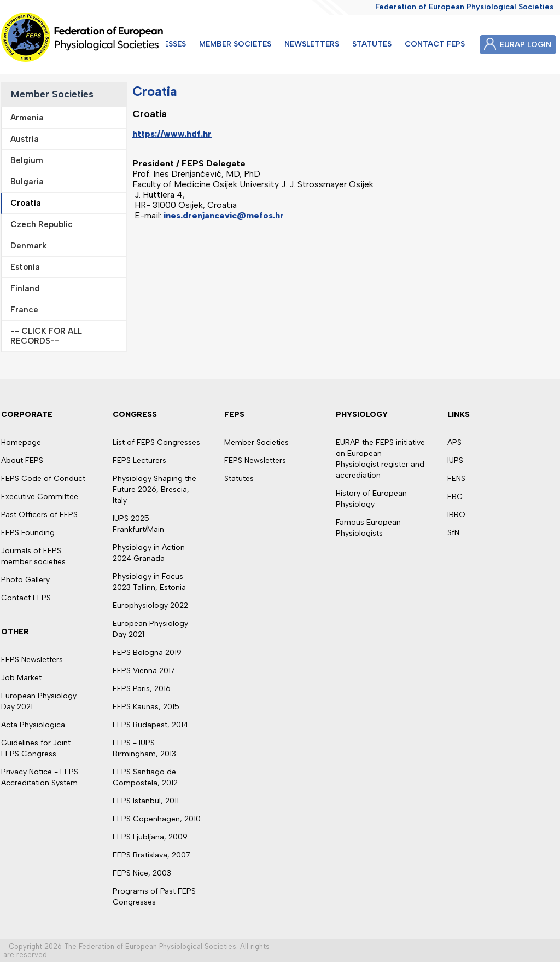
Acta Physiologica (33, 725)
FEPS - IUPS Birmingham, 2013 (144, 748)
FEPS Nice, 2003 (142, 873)
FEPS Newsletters (32, 660)
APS (454, 442)
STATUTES (372, 44)
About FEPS (22, 460)
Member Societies (52, 94)
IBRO (456, 515)
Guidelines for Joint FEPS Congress (36, 748)
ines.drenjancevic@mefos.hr (224, 215)
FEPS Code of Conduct (43, 479)
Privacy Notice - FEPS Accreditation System (40, 777)
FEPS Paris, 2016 (142, 689)
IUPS (455, 460)
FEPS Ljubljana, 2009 (150, 837)
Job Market (21, 678)
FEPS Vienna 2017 (144, 671)
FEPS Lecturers (139, 460)
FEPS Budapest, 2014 (150, 725)
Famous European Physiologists (368, 528)
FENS (456, 479)
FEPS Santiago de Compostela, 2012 (145, 777)
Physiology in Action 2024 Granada (149, 553)
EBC (455, 497)
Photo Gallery (25, 580)
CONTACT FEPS (435, 44)
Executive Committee (40, 497)
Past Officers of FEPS (39, 515)
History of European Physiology (371, 499)
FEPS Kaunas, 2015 (146, 707)
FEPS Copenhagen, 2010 (157, 819)
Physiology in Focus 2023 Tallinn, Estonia (149, 582)
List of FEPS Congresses (156, 442)
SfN (453, 533)
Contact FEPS (26, 598)
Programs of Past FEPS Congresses (154, 897)
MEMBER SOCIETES (235, 44)
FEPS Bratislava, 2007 (151, 855)
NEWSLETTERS (312, 44)
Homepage (21, 442)
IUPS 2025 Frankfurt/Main (138, 524)
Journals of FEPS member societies (33, 556)
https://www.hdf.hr (172, 134)
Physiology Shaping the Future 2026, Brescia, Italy (154, 489)
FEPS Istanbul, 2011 (146, 801)
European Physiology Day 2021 (39, 701)
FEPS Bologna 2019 (147, 653)
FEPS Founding (28, 533)
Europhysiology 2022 (150, 605)
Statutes (239, 479)
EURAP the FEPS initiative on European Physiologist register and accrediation (380, 459)
